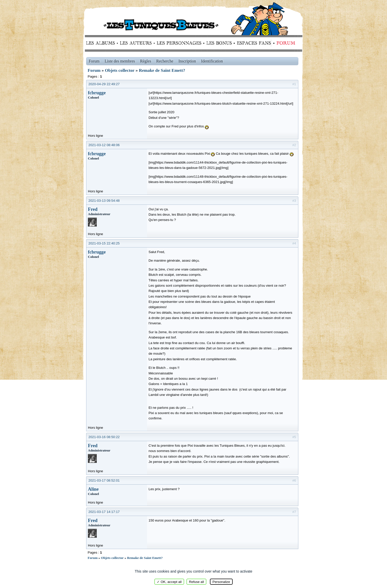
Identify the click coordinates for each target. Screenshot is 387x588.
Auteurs (138, 43)
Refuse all (196, 582)
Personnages (179, 43)
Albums (102, 43)
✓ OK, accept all (169, 582)
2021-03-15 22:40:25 (104, 243)
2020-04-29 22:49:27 (104, 84)
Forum (285, 43)
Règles (146, 61)
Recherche (165, 61)
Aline (93, 489)
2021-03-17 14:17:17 (104, 512)
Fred (93, 209)
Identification (212, 61)
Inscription (187, 61)
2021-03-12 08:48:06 (104, 145)
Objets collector (120, 70)
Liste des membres (120, 61)
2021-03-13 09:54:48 (104, 201)
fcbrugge (97, 93)
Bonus (219, 43)
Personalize (221, 582)
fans (254, 43)
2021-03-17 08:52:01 (104, 480)
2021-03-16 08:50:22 (104, 437)
